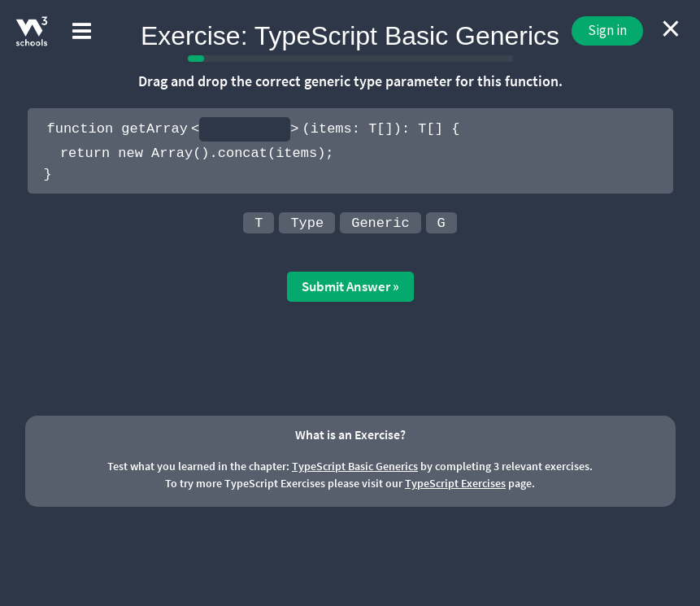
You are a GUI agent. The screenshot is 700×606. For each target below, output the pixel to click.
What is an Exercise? (350, 434)
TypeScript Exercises (455, 483)
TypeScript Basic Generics (355, 466)
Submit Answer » (350, 286)
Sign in (607, 30)
